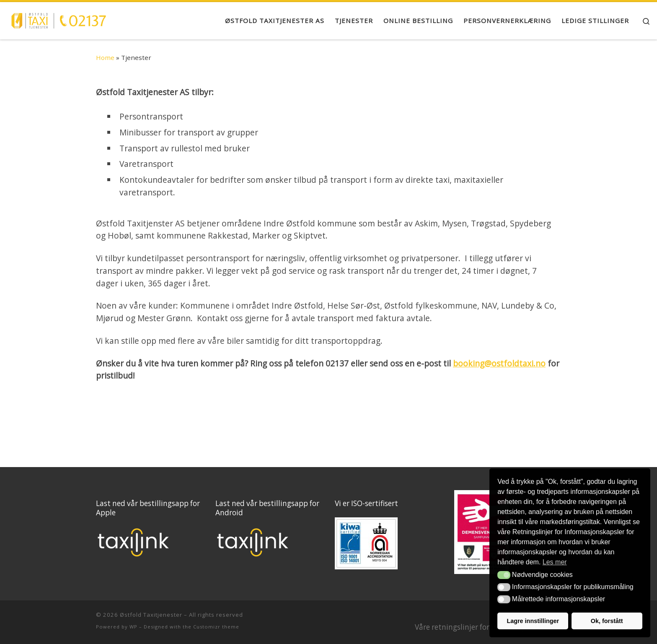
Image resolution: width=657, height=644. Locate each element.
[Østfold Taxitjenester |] (59, 19)
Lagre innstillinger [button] (533, 621)
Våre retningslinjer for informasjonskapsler (488, 627)
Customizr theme (216, 627)
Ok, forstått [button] (607, 621)
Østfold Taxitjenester (151, 615)
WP (133, 627)
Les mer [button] (555, 562)
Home (105, 57)
